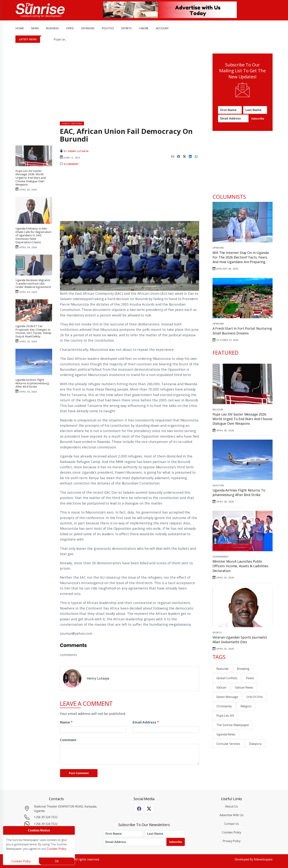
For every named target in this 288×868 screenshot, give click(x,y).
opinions (88, 28)
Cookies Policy (232, 832)
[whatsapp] (196, 156)
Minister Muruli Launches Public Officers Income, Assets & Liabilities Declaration (241, 566)
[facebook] (179, 156)
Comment (68, 740)
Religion (218, 409)
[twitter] (184, 156)
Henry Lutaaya (78, 151)
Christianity (224, 706)
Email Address (146, 722)
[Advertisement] (129, 195)
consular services (228, 744)
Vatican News (244, 687)
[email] (173, 156)
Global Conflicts (227, 678)
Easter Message (227, 697)
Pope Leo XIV (225, 716)
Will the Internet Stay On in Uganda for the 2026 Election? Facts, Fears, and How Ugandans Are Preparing (241, 257)
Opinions (218, 248)
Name (66, 722)
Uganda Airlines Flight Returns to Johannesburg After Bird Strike (239, 492)
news (35, 28)
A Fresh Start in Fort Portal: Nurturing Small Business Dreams (242, 331)
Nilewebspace (263, 859)
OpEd (70, 28)
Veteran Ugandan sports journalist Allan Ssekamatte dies (240, 640)
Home (20, 28)
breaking (243, 669)
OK (57, 861)
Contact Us (232, 824)
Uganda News (226, 734)
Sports (126, 28)
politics (108, 28)
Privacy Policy (232, 841)
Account (162, 28)
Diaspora (255, 744)
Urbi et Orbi (254, 697)
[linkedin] (190, 156)
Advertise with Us (232, 815)
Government (221, 557)
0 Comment (71, 164)
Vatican (221, 687)
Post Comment (79, 773)
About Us (232, 806)
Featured (222, 669)
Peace (250, 678)
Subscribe (258, 118)
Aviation (218, 485)
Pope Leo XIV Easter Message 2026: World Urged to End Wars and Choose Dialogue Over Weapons (242, 419)
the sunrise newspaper (233, 725)
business (52, 28)
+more (144, 28)
